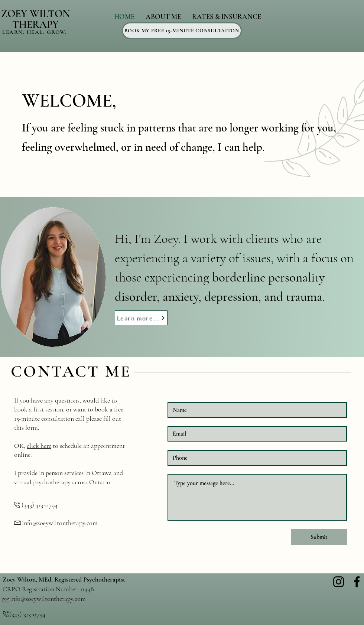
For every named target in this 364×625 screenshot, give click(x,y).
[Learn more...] (141, 318)
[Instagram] (339, 582)
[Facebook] (357, 582)
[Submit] (319, 537)
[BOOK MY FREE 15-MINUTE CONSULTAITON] (182, 31)
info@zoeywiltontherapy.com (60, 523)
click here (39, 446)
